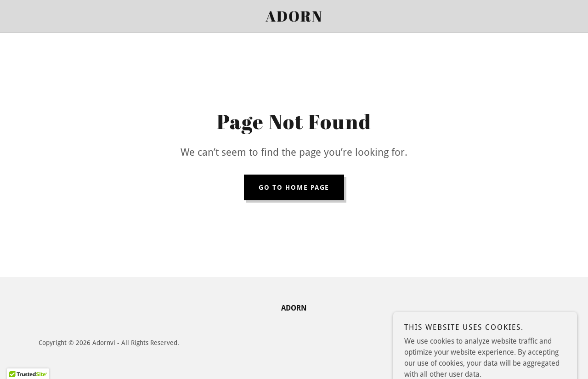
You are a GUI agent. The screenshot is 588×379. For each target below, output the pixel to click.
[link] (294, 19)
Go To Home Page (294, 187)
